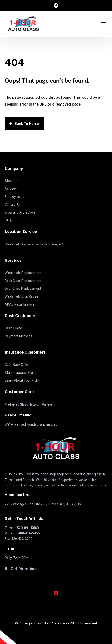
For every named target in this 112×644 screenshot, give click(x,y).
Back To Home (24, 124)
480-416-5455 (29, 533)
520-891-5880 (28, 528)
